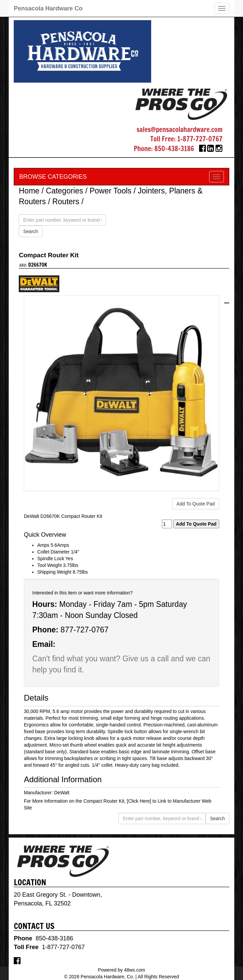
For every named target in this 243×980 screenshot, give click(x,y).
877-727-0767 (85, 630)
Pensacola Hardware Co (48, 8)
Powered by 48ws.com (122, 970)
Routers (66, 202)
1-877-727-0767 (200, 139)
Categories (65, 191)
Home (29, 191)
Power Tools (110, 191)
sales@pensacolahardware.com (179, 129)
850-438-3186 (174, 149)
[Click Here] (139, 801)
